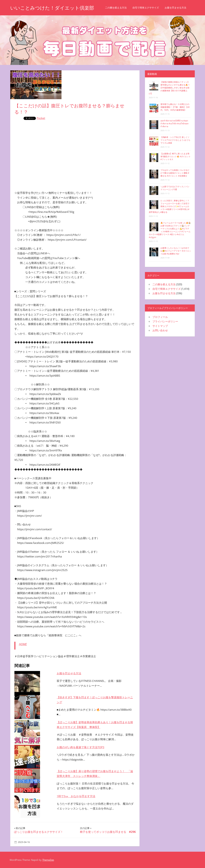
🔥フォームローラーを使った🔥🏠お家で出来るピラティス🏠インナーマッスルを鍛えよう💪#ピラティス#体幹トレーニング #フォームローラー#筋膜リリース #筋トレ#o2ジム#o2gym (170, 230)
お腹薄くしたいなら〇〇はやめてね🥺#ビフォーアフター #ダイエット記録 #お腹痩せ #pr (176, 251)
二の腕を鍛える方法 (121, 8)
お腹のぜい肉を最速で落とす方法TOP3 (80, 747)
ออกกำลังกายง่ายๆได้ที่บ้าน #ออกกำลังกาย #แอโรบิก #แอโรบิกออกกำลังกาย (174, 124)
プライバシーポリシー (165, 321)
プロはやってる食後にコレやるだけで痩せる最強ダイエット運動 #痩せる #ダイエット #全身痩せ (175, 173)
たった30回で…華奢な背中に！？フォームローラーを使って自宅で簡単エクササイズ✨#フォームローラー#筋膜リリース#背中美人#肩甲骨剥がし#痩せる (169, 206)
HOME (23, 644)
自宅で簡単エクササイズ (151, 8)
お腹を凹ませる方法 (181, 8)
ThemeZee (48, 860)
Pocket (41, 118)
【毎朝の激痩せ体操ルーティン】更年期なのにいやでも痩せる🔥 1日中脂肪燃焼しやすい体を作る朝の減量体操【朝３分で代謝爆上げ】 (169, 88)
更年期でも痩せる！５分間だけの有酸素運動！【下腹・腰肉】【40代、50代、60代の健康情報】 (175, 107)
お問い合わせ (160, 330)
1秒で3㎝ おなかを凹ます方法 (76, 796)
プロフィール (160, 317)
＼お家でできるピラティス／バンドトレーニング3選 (175, 188)
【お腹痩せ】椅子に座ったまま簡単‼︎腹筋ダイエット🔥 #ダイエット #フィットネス (176, 156)
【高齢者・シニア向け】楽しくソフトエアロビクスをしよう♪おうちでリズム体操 (175, 140)
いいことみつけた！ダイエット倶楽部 (55, 8)
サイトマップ (160, 326)
